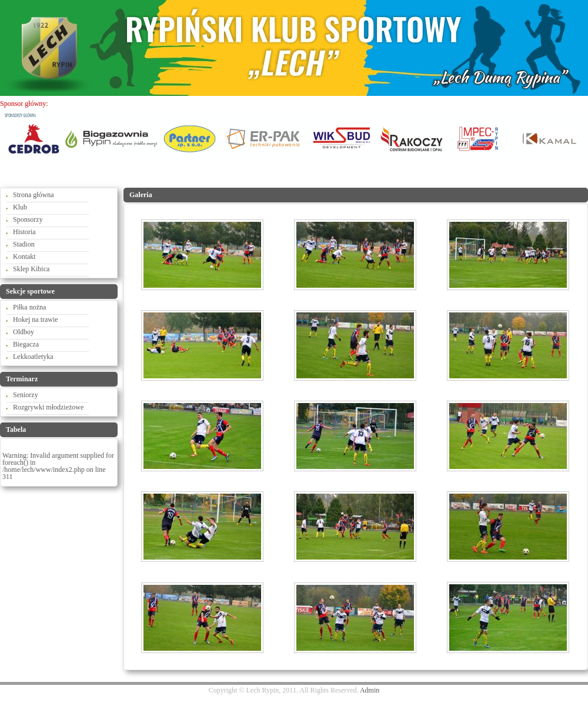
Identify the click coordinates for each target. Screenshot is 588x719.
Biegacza (26, 344)
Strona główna (34, 195)
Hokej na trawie (36, 319)
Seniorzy (26, 395)
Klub (20, 207)
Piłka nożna (29, 307)
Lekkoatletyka (33, 357)
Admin (370, 690)
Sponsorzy (28, 219)
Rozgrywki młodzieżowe (48, 407)
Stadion (24, 244)
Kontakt (24, 257)
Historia (24, 232)
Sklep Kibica (31, 269)
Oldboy (24, 332)
